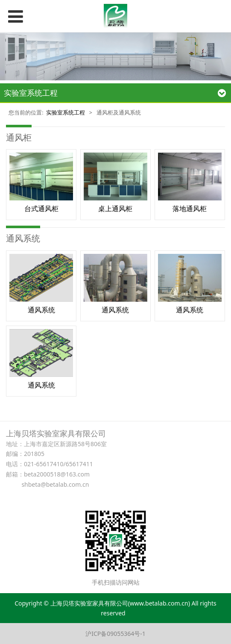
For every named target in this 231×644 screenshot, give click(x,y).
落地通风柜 (190, 209)
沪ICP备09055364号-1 (115, 634)
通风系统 (41, 310)
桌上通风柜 (115, 209)
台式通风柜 (41, 209)
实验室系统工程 (66, 113)
